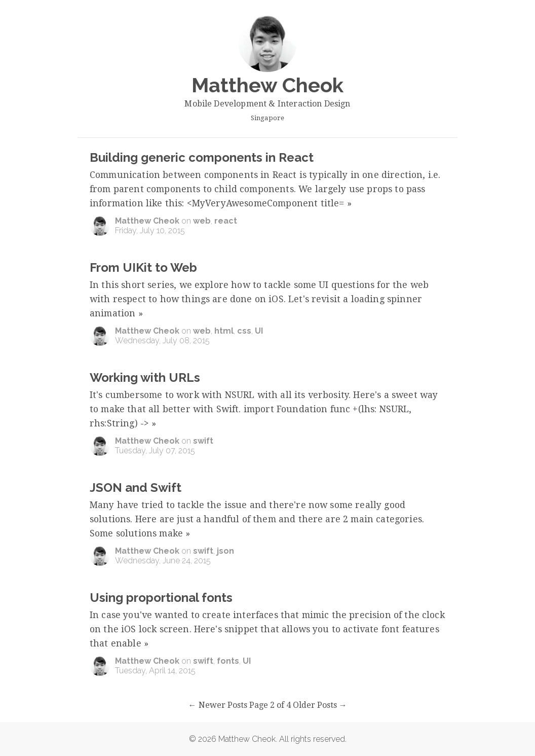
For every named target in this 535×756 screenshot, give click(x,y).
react (226, 221)
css (244, 331)
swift (203, 441)
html (224, 331)
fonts (228, 661)
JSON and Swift (136, 488)
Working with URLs (145, 377)
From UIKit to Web (143, 267)
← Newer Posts (218, 705)
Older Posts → (320, 705)
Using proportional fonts (161, 598)
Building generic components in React (202, 157)
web (202, 221)
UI (259, 331)
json (225, 551)
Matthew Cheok (147, 221)
